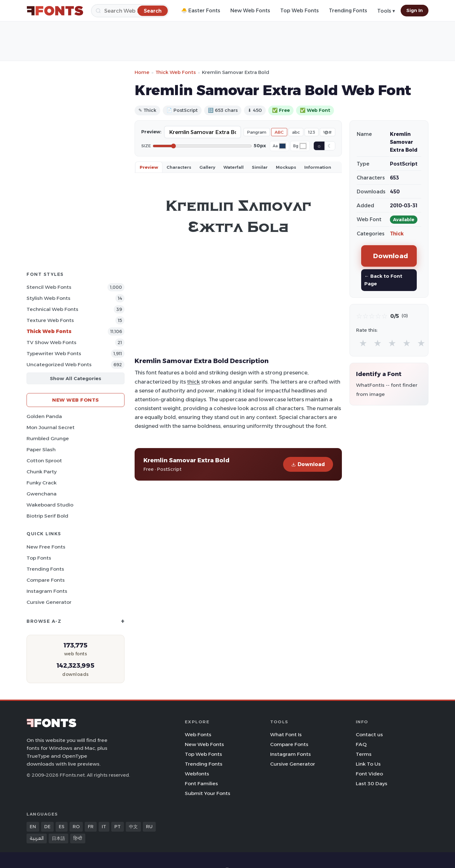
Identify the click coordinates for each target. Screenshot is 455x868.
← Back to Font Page (383, 280)
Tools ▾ (386, 11)
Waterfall (234, 167)
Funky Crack (42, 483)
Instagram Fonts (47, 591)
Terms (364, 754)
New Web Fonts (250, 11)
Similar (260, 167)
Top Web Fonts (300, 11)
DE (47, 827)
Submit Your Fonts (208, 793)
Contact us (369, 734)
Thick (397, 234)
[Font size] (202, 146)
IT (104, 827)
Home (142, 72)
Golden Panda (44, 416)
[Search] (130, 11)
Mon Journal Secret (51, 427)
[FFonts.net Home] (55, 11)
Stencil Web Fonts (49, 287)
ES (62, 827)
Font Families (201, 783)
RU (149, 827)
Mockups (286, 167)
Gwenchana (42, 494)
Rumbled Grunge (48, 438)
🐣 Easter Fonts (201, 11)
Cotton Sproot (44, 461)
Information (318, 167)
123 (312, 132)
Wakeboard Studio (50, 505)
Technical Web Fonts (52, 309)
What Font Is (286, 734)
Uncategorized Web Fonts (59, 364)
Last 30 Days (372, 783)
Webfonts (197, 774)
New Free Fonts (46, 547)
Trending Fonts (348, 11)
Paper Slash (41, 449)
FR (91, 827)
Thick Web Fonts (49, 331)
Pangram (257, 132)
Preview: (151, 132)
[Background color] (303, 146)
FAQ (361, 744)
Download (308, 464)
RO (76, 827)
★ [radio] (363, 343)
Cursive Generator (49, 602)
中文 (133, 827)
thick (194, 382)
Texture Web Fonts (50, 320)
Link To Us (368, 764)
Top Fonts (39, 558)
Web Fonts (198, 734)
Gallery (207, 167)
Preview (149, 167)
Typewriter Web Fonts (54, 353)
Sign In (415, 10)
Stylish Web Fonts (49, 298)
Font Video (369, 774)
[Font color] (282, 146)
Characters (179, 167)
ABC (279, 132)
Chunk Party (42, 472)
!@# (328, 132)
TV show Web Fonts (52, 342)
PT (118, 827)
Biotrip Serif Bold (47, 516)
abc (296, 132)
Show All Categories (76, 378)
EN (33, 827)
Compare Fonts (46, 580)
